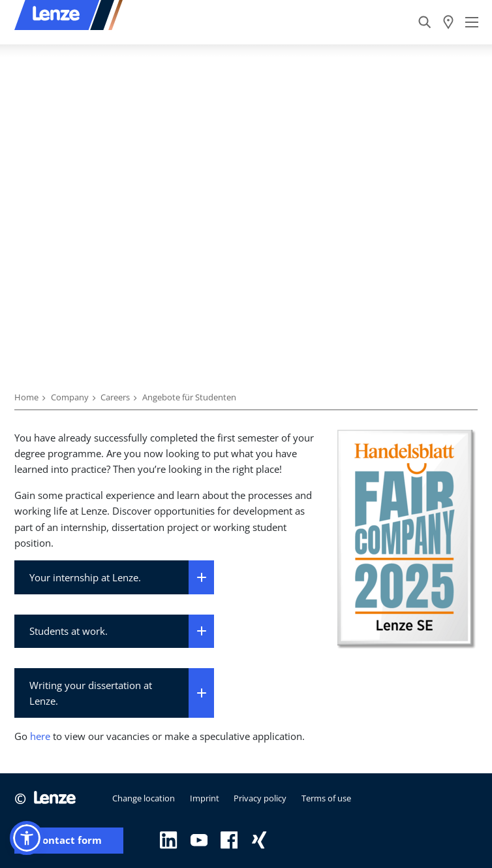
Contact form (69, 840)
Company (70, 397)
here (40, 736)
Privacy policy (260, 798)
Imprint (205, 798)
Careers (115, 397)
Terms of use (326, 798)
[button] (27, 838)
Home (26, 397)
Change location (144, 798)
